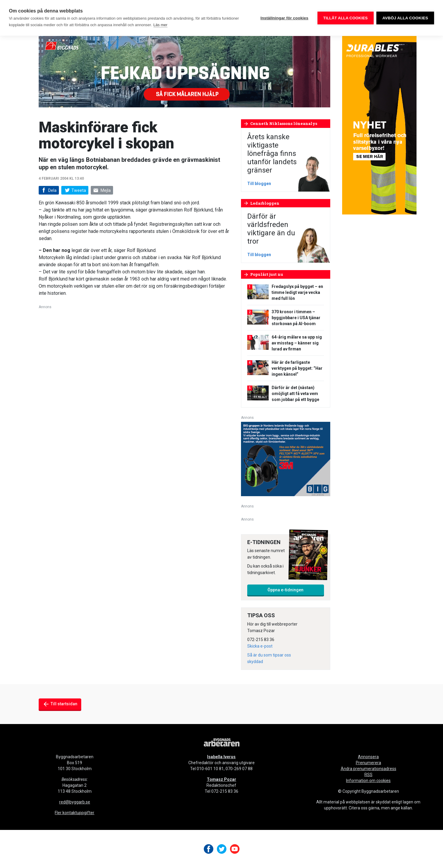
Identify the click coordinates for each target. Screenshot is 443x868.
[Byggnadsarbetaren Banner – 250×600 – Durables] (379, 125)
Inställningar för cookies (284, 18)
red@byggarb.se (75, 802)
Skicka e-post (260, 646)
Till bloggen (259, 184)
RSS (368, 775)
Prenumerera (368, 763)
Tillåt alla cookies (345, 18)
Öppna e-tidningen (285, 590)
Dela (48, 191)
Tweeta (75, 190)
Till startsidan (60, 704)
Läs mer (161, 25)
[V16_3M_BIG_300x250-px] (286, 459)
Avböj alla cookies (405, 18)
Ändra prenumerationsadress (368, 769)
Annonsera (368, 757)
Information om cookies (368, 781)
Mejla (102, 191)
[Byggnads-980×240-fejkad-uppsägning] (184, 71)
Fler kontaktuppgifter (75, 813)
